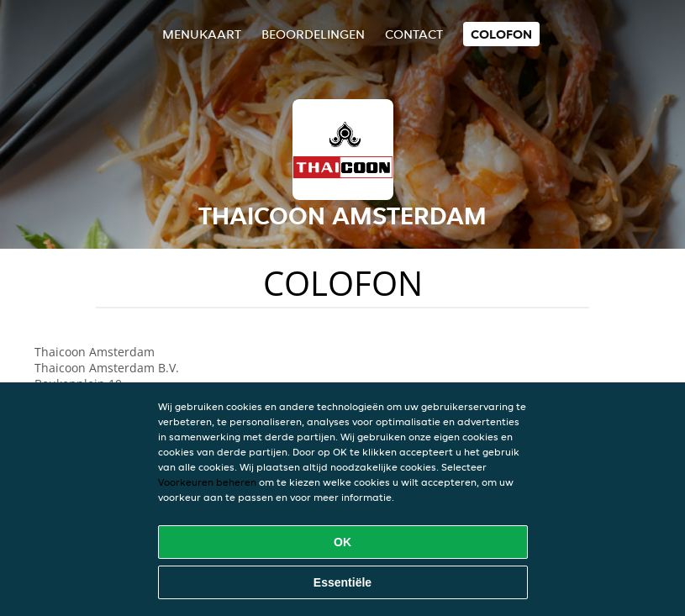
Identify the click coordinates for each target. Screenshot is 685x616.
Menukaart (202, 34)
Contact (414, 34)
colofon (501, 34)
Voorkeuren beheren (207, 482)
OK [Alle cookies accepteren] (342, 542)
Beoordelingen (313, 34)
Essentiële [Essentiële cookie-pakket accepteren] (342, 582)
